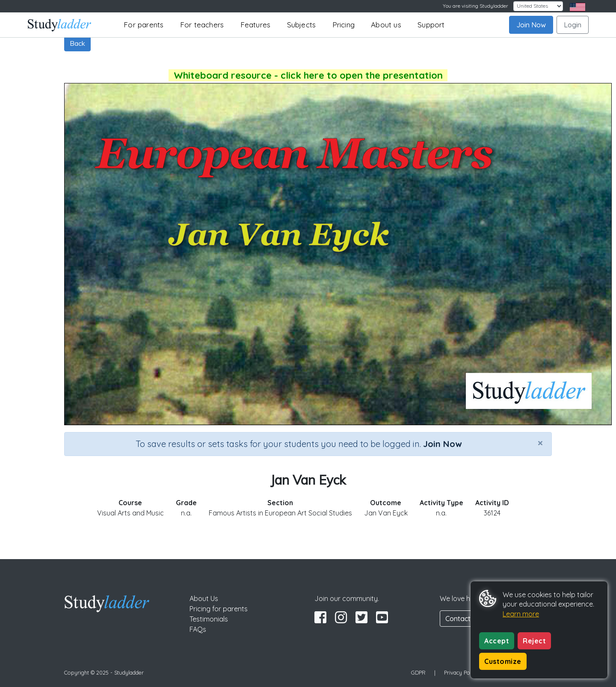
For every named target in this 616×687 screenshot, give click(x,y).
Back (77, 43)
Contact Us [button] (463, 619)
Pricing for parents (219, 609)
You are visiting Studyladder (475, 6)
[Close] (540, 443)
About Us (204, 598)
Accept (497, 641)
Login (573, 25)
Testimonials (209, 619)
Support (431, 25)
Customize (503, 661)
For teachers (202, 25)
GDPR (418, 672)
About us (386, 25)
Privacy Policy (461, 672)
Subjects (302, 25)
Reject (534, 641)
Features (256, 25)
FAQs (198, 629)
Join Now (531, 25)
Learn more (521, 614)
